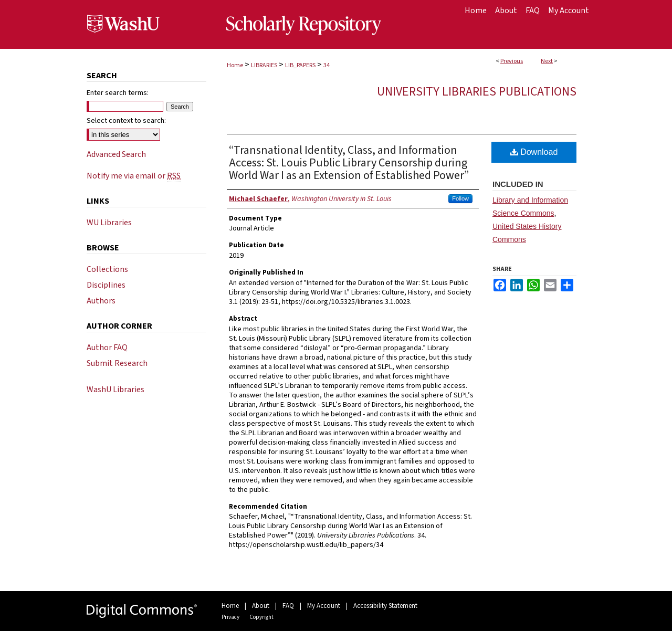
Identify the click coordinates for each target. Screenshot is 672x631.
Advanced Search (116, 154)
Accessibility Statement (385, 606)
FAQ (288, 606)
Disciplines (106, 285)
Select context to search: (126, 121)
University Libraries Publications (477, 92)
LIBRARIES (264, 65)
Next (547, 61)
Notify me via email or (134, 176)
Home (235, 65)
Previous (512, 61)
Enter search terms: (118, 93)
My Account (324, 606)
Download (534, 152)
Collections (107, 269)
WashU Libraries (115, 390)
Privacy (230, 617)
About (261, 606)
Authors (101, 301)
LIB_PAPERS (300, 65)
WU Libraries (109, 223)
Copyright (261, 617)
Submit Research (117, 363)
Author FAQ (107, 348)
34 (327, 65)
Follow (460, 198)
